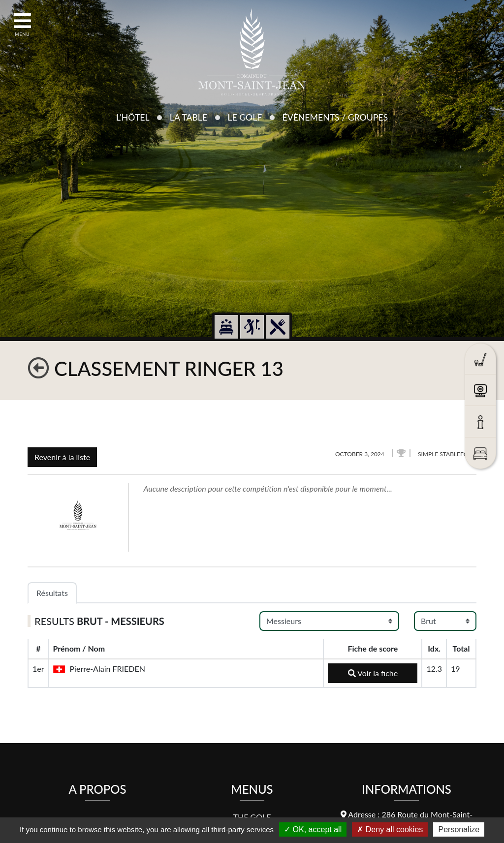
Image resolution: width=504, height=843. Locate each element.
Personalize (459, 829)
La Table (189, 117)
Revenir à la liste (62, 457)
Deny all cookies (390, 829)
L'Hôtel (133, 117)
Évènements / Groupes (335, 117)
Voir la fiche (373, 673)
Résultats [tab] (52, 593)
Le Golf (245, 117)
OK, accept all (313, 829)
